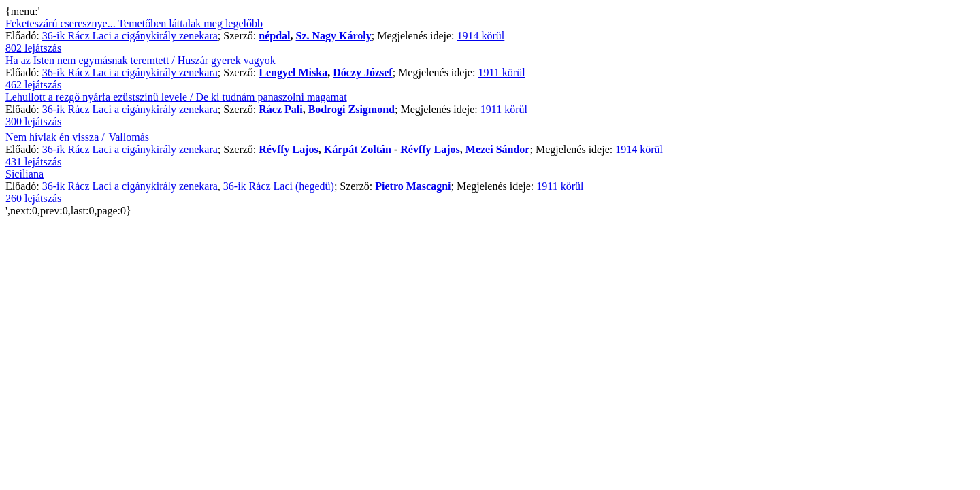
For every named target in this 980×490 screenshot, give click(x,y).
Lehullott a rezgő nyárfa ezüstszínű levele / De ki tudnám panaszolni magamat (176, 97)
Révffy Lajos (289, 149)
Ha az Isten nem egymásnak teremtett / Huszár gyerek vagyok (141, 60)
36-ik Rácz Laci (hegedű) (279, 186)
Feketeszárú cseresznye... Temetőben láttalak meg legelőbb (134, 23)
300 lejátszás (33, 121)
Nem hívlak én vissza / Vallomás (77, 137)
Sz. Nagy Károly (334, 36)
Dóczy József (363, 72)
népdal (274, 36)
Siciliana (24, 174)
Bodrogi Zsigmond (352, 109)
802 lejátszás (33, 48)
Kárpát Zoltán (358, 149)
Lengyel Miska (293, 72)
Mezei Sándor (498, 149)
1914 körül (481, 36)
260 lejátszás (33, 198)
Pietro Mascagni (413, 186)
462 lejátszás (33, 85)
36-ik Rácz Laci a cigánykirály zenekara (130, 36)
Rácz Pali (280, 109)
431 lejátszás (33, 162)
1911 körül (501, 72)
